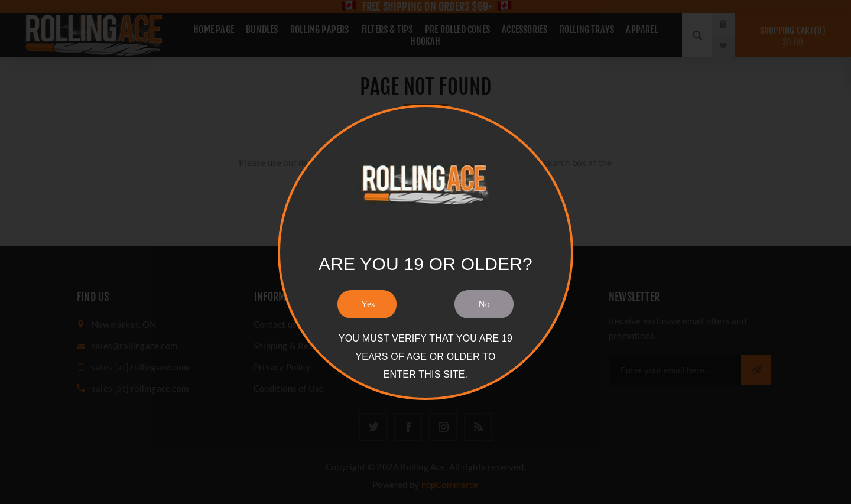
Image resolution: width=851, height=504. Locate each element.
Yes (368, 304)
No (484, 304)
